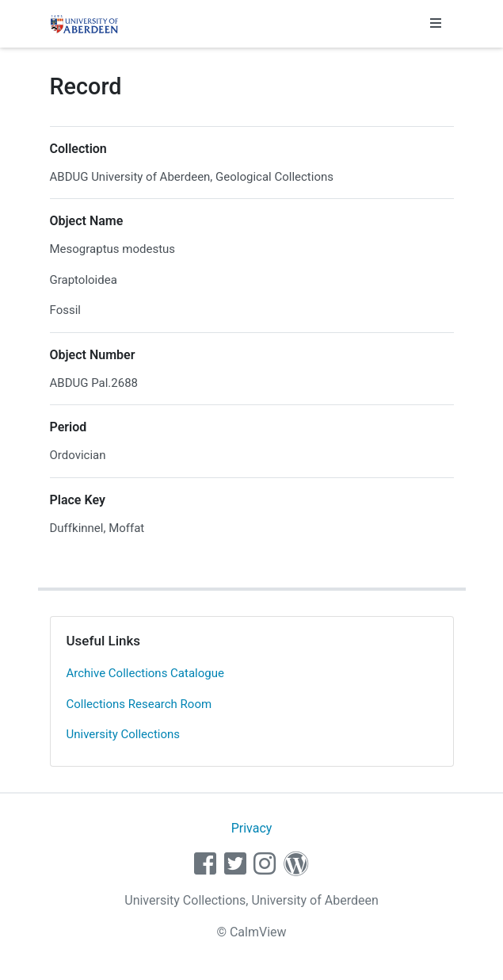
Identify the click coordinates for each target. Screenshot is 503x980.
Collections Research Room (139, 704)
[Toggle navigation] (436, 24)
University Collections (124, 734)
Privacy (252, 828)
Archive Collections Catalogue (145, 673)
